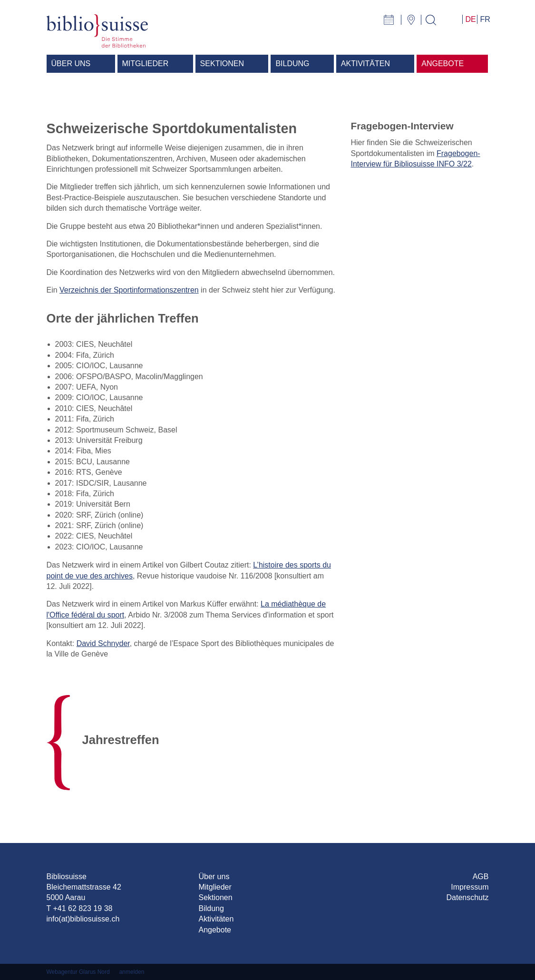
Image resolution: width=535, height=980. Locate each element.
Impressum (470, 887)
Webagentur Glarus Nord (78, 972)
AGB (481, 877)
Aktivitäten (216, 919)
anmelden (132, 972)
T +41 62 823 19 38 (80, 908)
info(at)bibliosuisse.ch (83, 919)
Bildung (211, 908)
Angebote (215, 930)
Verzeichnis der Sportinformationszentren (129, 290)
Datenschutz (468, 897)
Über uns (214, 877)
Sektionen (215, 897)
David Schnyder (103, 643)
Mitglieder (215, 887)
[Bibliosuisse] (97, 30)
